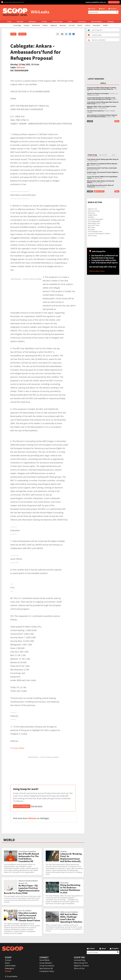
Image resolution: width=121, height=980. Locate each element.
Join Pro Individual (22, 806)
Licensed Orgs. (80, 960)
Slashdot (91, 217)
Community (82, 22)
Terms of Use (79, 968)
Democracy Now (94, 211)
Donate (8, 971)
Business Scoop (57, 22)
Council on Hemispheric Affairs (99, 234)
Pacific (70, 22)
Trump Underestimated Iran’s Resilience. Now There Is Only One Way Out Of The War (101, 99)
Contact (8, 960)
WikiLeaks (22, 34)
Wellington (32, 22)
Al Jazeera (91, 229)
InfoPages (111, 22)
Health (105, 25)
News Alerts (99, 191)
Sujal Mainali (103, 108)
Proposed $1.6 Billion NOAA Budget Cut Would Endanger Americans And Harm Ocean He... (102, 88)
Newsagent (9, 968)
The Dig (44, 22)
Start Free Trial (114, 2)
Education (97, 25)
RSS (90, 121)
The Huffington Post (95, 231)
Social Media (44, 960)
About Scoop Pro (81, 963)
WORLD (9, 840)
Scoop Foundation (47, 966)
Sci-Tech (72, 25)
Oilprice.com (92, 209)
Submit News (10, 966)
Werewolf (20, 22)
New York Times (94, 225)
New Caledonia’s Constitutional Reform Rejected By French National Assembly (102, 116)
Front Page (17, 25)
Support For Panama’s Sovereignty (98, 94)
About (7, 963)
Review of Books (97, 22)
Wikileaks (21, 67)
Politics (45, 25)
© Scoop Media (11, 976)
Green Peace (92, 236)
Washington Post (94, 223)
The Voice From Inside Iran (95, 111)
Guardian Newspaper (96, 219)
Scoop (9, 22)
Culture (87, 25)
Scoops (27, 25)
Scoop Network (46, 963)
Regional (54, 25)
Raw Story (91, 213)
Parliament (36, 25)
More (117, 121)
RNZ (104, 104)
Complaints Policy (47, 971)
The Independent (94, 221)
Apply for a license (81, 966)
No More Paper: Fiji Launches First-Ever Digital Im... (103, 172)
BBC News (91, 227)
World (80, 25)
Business (63, 25)
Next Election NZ (46, 968)
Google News (93, 215)
